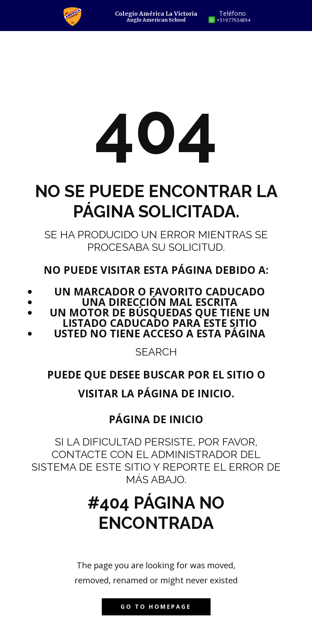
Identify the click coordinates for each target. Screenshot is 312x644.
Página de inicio (156, 419)
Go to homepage (156, 607)
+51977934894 (233, 20)
